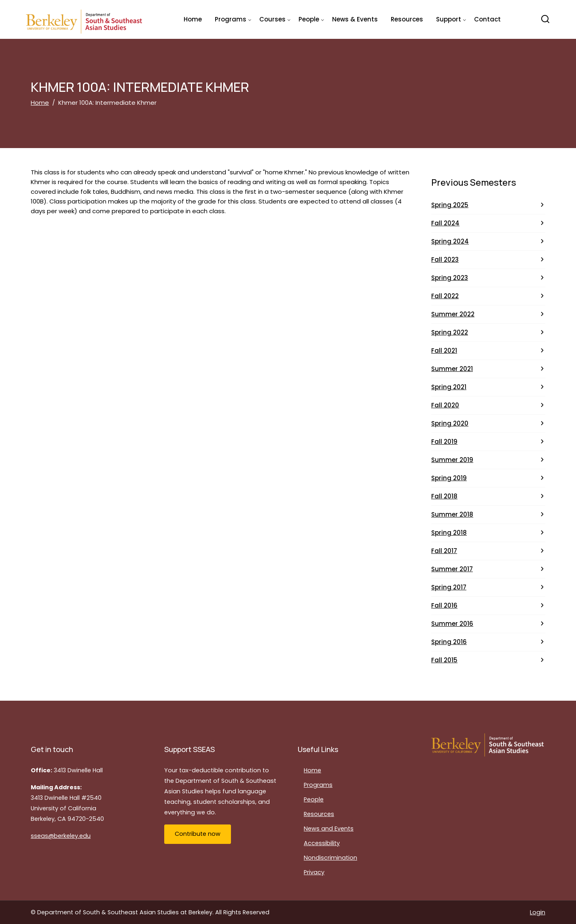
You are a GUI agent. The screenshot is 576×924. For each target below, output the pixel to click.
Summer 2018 (452, 514)
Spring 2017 (449, 587)
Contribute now (198, 834)
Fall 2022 (445, 296)
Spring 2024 (450, 241)
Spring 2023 (450, 278)
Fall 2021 (444, 351)
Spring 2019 (449, 478)
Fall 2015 (444, 660)
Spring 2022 (450, 332)
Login (538, 912)
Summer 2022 (453, 314)
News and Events (329, 829)
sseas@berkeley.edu (61, 836)
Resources (407, 19)
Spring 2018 (449, 533)
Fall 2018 (444, 496)
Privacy (314, 872)
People (314, 799)
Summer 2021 (452, 369)
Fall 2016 (444, 605)
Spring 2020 (450, 423)
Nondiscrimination (330, 858)
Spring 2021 (449, 387)
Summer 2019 (452, 460)
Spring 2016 (449, 642)
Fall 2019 (444, 442)
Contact (487, 19)
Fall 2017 (444, 551)
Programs (318, 785)
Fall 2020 (445, 405)
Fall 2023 (445, 260)
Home (193, 19)
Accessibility (322, 843)
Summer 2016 (452, 624)
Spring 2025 (450, 205)
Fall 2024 (445, 223)
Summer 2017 (452, 569)
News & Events (355, 19)
